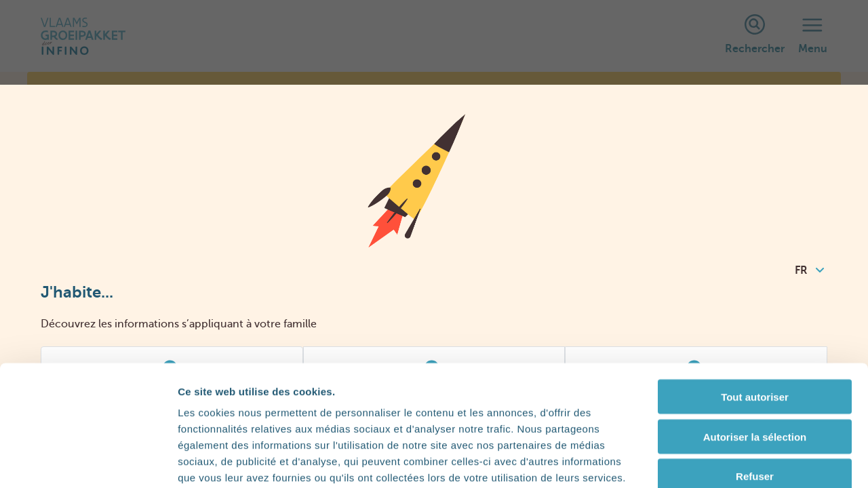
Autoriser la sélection (755, 362)
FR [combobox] (809, 270)
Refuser (755, 402)
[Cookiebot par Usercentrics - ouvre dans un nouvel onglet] (88, 462)
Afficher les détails (747, 461)
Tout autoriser (755, 322)
